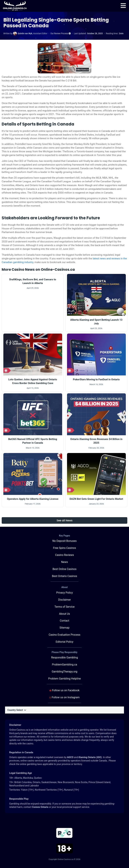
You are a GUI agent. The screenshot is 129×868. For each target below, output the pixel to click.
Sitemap (65, 628)
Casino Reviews (64, 555)
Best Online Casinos (64, 569)
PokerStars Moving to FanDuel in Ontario (96, 379)
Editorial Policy (65, 642)
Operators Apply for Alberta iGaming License (33, 499)
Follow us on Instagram (64, 697)
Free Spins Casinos (64, 548)
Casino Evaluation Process (65, 635)
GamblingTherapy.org (64, 672)
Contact (64, 621)
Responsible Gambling (64, 657)
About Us (64, 614)
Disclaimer (64, 600)
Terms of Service (64, 607)
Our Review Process (61, 34)
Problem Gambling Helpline (64, 679)
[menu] (123, 6)
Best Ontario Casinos (64, 576)
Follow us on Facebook (64, 690)
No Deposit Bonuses (65, 541)
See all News (65, 520)
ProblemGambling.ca (64, 665)
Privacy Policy (65, 593)
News (64, 562)
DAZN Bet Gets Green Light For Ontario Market (96, 499)
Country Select (17, 710)
